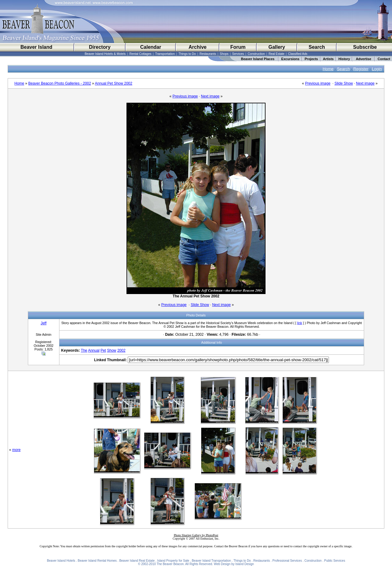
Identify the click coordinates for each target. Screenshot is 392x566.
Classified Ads (298, 54)
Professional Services (287, 561)
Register (361, 69)
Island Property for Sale (173, 561)
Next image (365, 83)
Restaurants (208, 54)
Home (328, 69)
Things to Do (187, 54)
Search (317, 47)
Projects (311, 59)
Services (238, 54)
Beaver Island (36, 47)
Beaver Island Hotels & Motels (105, 54)
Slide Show (344, 83)
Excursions (290, 59)
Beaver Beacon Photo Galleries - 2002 (60, 83)
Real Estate (277, 54)
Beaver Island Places (258, 59)
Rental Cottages (141, 54)
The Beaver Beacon (170, 564)
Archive (198, 47)
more (16, 450)
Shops (224, 54)
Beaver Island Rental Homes (97, 561)
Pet (103, 350)
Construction (256, 54)
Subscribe (365, 47)
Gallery (277, 47)
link (300, 323)
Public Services (335, 561)
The (84, 350)
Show (112, 350)
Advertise (364, 59)
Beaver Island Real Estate (137, 561)
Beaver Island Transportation (211, 561)
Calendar (151, 47)
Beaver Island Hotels (61, 561)
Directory (100, 47)
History (344, 59)
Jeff (44, 323)
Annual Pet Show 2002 (114, 83)
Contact (384, 59)
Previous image (318, 83)
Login (377, 69)
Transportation (165, 54)
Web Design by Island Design (234, 564)
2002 (121, 350)
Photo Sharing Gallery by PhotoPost (196, 535)
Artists (328, 59)
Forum (238, 47)
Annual (94, 350)
